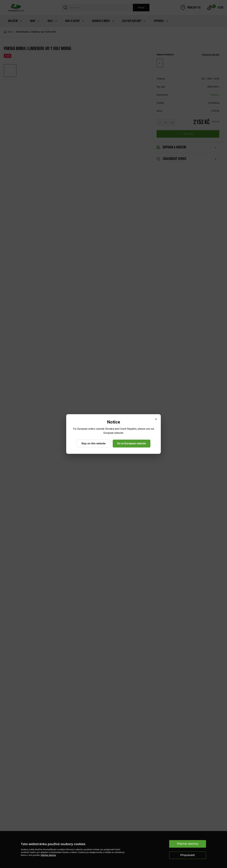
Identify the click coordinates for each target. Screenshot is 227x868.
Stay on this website (93, 443)
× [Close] (156, 419)
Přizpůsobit (188, 855)
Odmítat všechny (48, 855)
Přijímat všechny (188, 844)
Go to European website (132, 443)
